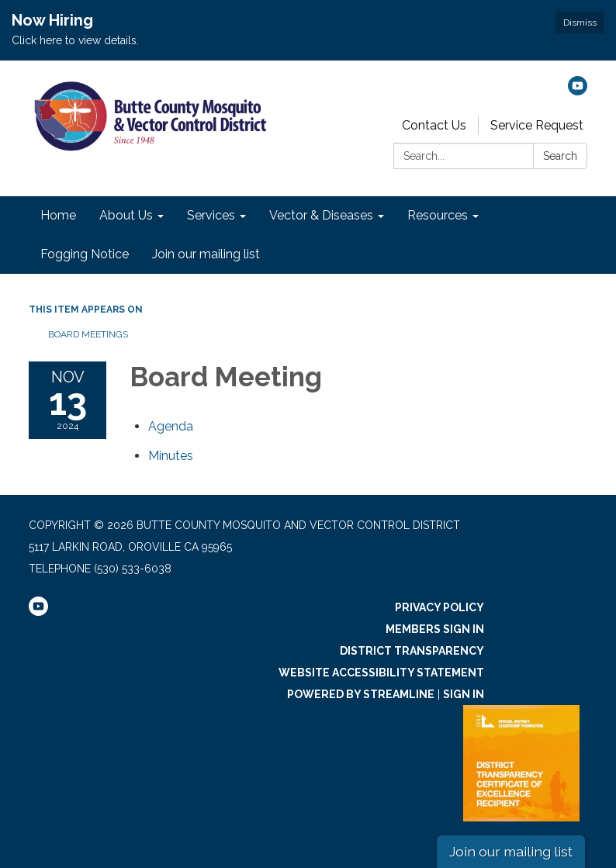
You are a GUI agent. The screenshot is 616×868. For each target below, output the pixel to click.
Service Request (537, 125)
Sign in (464, 694)
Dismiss (580, 22)
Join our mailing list (511, 851)
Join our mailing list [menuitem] (206, 254)
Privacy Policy (440, 607)
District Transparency (412, 651)
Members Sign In (435, 629)
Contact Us (434, 125)
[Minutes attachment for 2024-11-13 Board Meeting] (171, 456)
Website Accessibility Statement (381, 673)
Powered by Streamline (361, 694)
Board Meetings (88, 334)
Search (560, 156)
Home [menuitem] (58, 215)
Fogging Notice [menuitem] (85, 254)
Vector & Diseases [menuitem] (321, 215)
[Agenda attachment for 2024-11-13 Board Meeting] (171, 426)
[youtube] (578, 91)
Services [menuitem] (211, 215)
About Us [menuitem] (126, 215)
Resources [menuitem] (438, 215)
